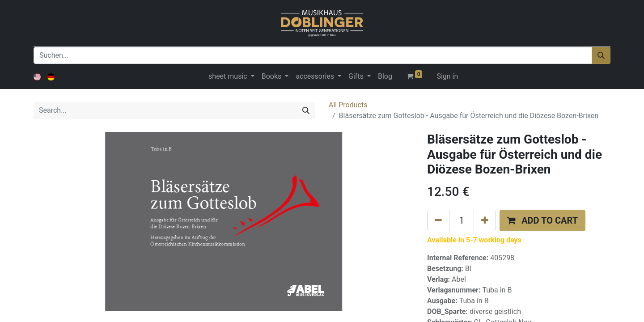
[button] (542, 220)
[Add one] (485, 220)
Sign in (447, 76)
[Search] (306, 110)
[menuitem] (385, 76)
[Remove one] (438, 220)
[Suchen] (601, 55)
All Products (348, 105)
